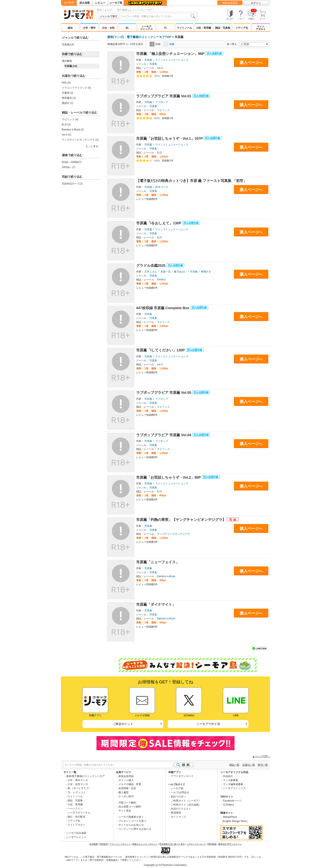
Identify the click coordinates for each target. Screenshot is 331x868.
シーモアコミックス (147, 28)
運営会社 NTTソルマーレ (230, 844)
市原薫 (148, 60)
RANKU (161, 280)
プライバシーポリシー (120, 844)
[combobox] (159, 16)
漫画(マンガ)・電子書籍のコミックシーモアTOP (139, 37)
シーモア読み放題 (76, 833)
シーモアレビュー (76, 837)
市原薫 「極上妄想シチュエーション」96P (171, 54)
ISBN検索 (212, 844)
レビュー (100, 3)
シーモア (69, 3)
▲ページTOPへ (261, 756)
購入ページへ (251, 63)
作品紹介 (228, 776)
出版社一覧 (249, 765)
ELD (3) (66, 125)
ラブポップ (162, 102)
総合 (70, 28)
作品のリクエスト (181, 809)
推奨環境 (176, 813)
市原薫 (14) (71, 66)
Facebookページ (232, 801)
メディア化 (242, 28)
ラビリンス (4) (70, 119)
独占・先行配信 (76, 817)
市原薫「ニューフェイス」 (158, 562)
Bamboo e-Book (166, 576)
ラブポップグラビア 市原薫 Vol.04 (164, 435)
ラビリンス (163, 110)
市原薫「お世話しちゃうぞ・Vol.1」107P (170, 139)
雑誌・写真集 (223, 28)
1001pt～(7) (69, 167)
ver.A (160, 68)
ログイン (256, 3)
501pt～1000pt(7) (72, 162)
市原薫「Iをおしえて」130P (159, 223)
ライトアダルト (261, 28)
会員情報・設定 (127, 788)
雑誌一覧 (234, 765)
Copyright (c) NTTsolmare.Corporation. (165, 865)
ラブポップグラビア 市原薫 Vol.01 (164, 96)
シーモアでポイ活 (208, 724)
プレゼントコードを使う (132, 821)
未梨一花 (165, 272)
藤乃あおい (180, 272)
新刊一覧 (263, 765)
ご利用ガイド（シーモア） (186, 801)
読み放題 (85, 3)
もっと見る (92, 146)
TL (166, 28)
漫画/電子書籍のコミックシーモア (85, 776)
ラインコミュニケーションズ (172, 60)
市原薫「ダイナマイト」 (156, 605)
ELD (159, 153)
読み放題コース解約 (130, 807)
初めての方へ (178, 797)
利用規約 (104, 844)
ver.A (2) (67, 135)
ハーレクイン (75, 808)
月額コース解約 (127, 803)
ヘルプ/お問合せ (180, 792)
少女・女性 (108, 28)
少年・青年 (89, 28)
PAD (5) (66, 83)
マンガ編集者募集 (233, 784)
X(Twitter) (228, 805)
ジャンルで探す (109, 16)
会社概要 (94, 844)
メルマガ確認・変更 (130, 784)
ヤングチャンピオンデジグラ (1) (80, 140)
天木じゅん (151, 272)
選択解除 (67, 61)
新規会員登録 (126, 776)
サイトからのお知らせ (131, 825)
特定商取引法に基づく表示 (172, 844)
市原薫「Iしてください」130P (161, 350)
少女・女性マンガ (78, 784)
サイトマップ (178, 817)
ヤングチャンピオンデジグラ (174, 534)
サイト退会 (125, 811)
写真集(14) (68, 45)
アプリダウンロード (182, 776)
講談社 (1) (68, 103)
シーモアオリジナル (79, 813)
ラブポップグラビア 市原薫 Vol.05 (164, 393)
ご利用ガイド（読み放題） (186, 805)
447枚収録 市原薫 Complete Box (163, 308)
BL (127, 28)
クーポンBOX (126, 796)
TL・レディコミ (77, 792)
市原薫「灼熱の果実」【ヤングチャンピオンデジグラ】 (182, 520)
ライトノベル (184, 28)
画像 (169, 44)
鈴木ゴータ (162, 187)
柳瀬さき (206, 272)
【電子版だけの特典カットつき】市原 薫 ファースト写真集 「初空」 (191, 181)
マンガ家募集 (231, 780)
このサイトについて (196, 844)
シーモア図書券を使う (131, 817)
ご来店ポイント (123, 724)
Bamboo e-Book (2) (73, 130)
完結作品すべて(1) (72, 184)
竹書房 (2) (68, 93)
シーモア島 (116, 3)
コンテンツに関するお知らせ (135, 829)
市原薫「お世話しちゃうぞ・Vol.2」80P (169, 477)
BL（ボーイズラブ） (79, 788)
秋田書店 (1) (69, 98)
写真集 (153, 64)
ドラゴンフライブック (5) (76, 88)
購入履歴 (123, 792)
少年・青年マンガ (78, 780)
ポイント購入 (126, 780)
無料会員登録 (230, 3)
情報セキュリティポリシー (145, 844)
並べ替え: (233, 44)
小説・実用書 (203, 28)
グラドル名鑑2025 (151, 266)
